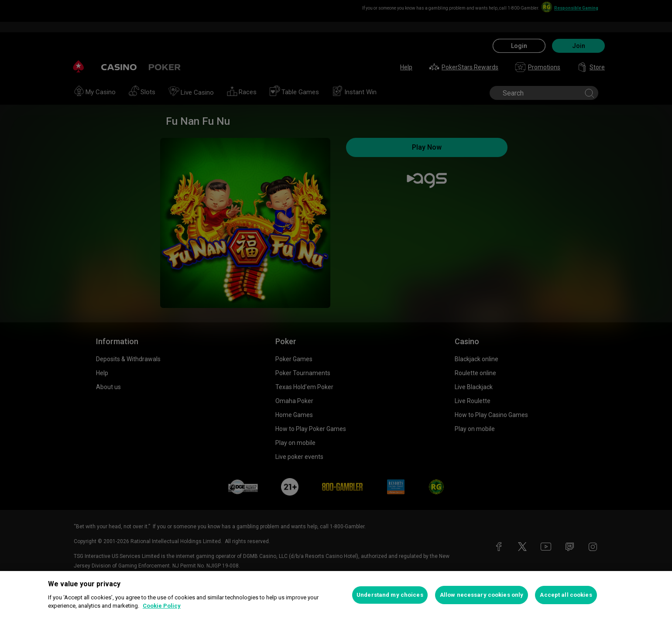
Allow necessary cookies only (482, 595)
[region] (336, 595)
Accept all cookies (566, 595)
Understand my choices (390, 595)
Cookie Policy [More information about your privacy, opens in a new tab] (162, 606)
